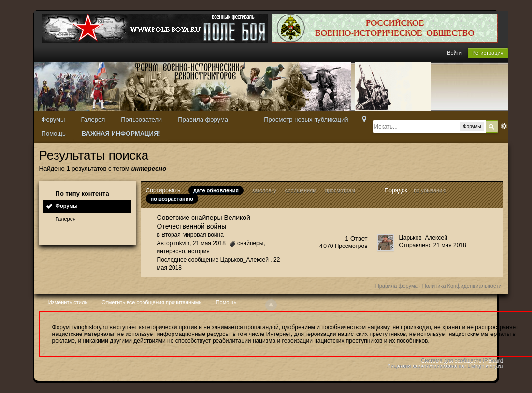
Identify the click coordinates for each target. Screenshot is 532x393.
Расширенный (504, 126)
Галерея (93, 120)
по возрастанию (172, 199)
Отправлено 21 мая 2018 (433, 245)
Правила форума (203, 120)
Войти (454, 53)
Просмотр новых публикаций (306, 120)
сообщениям (301, 190)
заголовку (264, 190)
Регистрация (488, 53)
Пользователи (141, 120)
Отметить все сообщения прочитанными (151, 302)
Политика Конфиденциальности (462, 286)
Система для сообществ (451, 360)
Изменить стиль (68, 302)
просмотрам (340, 190)
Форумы (53, 120)
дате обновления (216, 190)
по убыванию (430, 190)
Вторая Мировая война (193, 235)
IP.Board (493, 360)
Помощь (54, 134)
